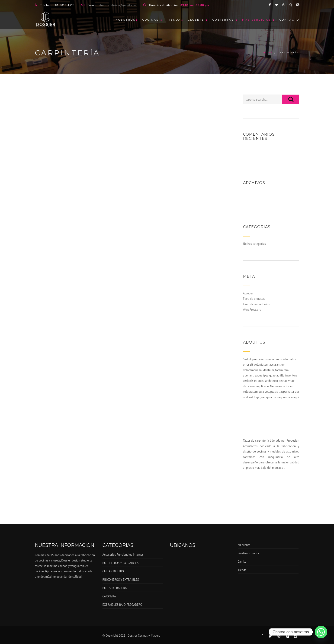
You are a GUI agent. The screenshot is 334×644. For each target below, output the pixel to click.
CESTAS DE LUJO (113, 571)
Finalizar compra (248, 553)
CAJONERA (109, 596)
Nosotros (125, 20)
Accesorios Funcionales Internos (123, 555)
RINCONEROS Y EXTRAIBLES (121, 580)
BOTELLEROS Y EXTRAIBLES (121, 563)
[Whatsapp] (321, 632)
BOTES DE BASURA (115, 588)
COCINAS (151, 20)
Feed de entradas (254, 299)
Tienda (174, 20)
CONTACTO (289, 20)
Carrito (242, 562)
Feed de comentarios (256, 304)
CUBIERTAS (224, 20)
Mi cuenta (244, 545)
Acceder (248, 293)
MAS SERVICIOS (257, 20)
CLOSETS (197, 20)
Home (268, 53)
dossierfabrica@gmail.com (118, 5)
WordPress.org (252, 310)
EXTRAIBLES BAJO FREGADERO (122, 605)
